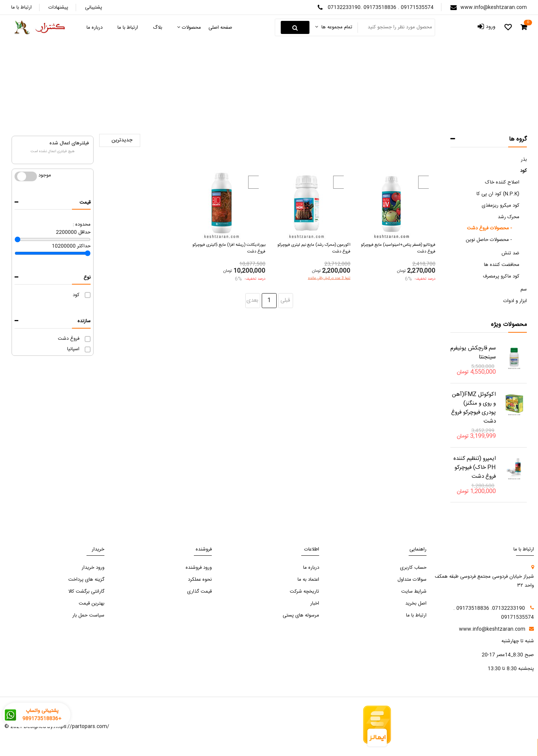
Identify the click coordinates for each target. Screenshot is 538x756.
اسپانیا (73, 349)
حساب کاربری (413, 568)
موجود (26, 176)
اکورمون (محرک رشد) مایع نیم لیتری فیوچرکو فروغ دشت (314, 248)
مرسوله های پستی (301, 615)
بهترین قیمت (92, 603)
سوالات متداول (412, 580)
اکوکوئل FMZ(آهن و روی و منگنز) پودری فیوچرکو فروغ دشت (473, 408)
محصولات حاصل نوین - (489, 240)
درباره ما (311, 568)
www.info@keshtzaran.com (494, 7)
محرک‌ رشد (274, 93)
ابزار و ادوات (515, 301)
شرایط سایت (414, 592)
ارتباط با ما (21, 7)
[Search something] (395, 27)
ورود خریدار (93, 568)
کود (76, 295)
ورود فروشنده (199, 568)
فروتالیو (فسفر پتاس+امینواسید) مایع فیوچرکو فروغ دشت (398, 248)
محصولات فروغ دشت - (489, 228)
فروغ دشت (69, 339)
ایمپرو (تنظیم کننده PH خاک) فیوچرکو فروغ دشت (475, 468)
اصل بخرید (416, 603)
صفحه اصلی (321, 94)
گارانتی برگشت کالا (86, 592)
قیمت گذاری (199, 592)
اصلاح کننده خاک (502, 182)
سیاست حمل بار (88, 615)
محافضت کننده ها (502, 265)
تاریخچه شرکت (304, 592)
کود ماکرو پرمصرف (501, 276)
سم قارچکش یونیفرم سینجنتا (473, 353)
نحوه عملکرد (200, 580)
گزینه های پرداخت (86, 580)
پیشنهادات (58, 7)
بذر (524, 160)
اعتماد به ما (308, 580)
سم (524, 289)
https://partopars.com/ (82, 727)
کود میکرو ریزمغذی (501, 206)
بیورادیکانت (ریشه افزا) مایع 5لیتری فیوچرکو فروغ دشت (229, 248)
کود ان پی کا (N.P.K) (498, 194)
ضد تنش (510, 253)
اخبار (315, 603)
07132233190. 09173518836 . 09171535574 (381, 7)
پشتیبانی (94, 7)
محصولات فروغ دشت (229, 93)
